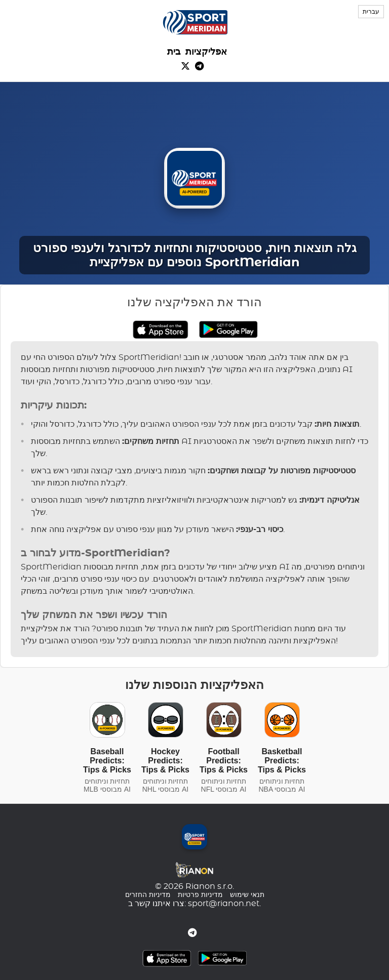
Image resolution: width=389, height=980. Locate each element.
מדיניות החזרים (148, 895)
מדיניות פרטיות (200, 895)
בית (174, 52)
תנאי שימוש (247, 895)
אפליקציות (206, 52)
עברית (371, 12)
